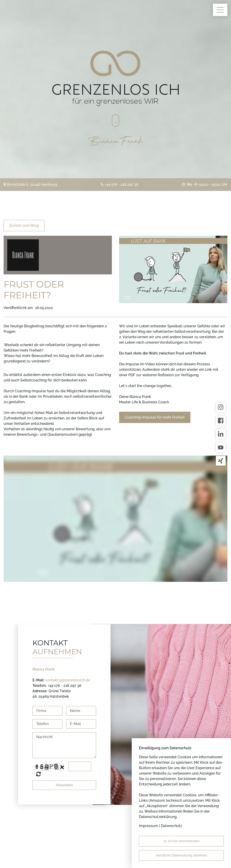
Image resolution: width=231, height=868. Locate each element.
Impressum (149, 826)
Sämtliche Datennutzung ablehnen (181, 855)
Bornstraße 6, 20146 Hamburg (32, 184)
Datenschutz (171, 826)
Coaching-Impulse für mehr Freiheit (155, 417)
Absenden (64, 785)
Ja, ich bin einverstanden (181, 841)
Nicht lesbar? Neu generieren (38, 774)
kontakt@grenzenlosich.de (68, 680)
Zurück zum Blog (24, 225)
